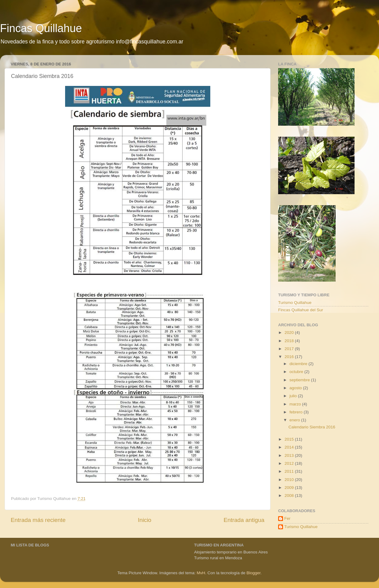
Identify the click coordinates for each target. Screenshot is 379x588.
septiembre (300, 380)
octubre (297, 372)
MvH (201, 573)
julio (294, 396)
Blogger (253, 573)
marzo (296, 404)
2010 (290, 480)
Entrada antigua (244, 520)
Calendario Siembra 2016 (312, 427)
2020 (290, 333)
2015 (290, 439)
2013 (290, 455)
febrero (297, 412)
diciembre (299, 364)
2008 (290, 496)
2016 (290, 357)
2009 (290, 488)
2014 (290, 447)
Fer (287, 518)
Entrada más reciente (38, 520)
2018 (290, 341)
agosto (296, 388)
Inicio (145, 520)
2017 (290, 349)
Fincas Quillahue (41, 28)
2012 (290, 463)
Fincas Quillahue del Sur (301, 310)
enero (295, 420)
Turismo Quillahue (295, 303)
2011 (290, 471)
